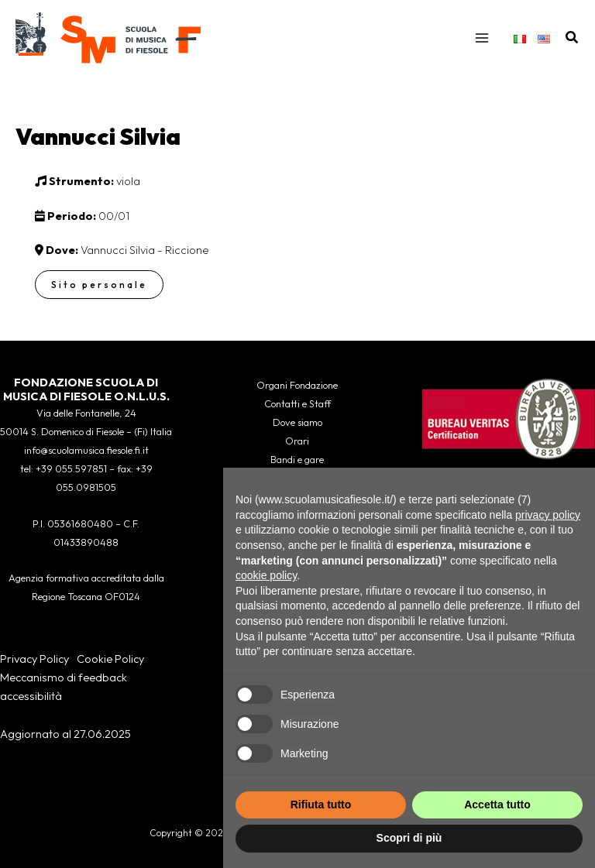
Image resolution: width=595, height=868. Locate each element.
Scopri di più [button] (409, 838)
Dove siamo (297, 422)
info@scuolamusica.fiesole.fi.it (86, 450)
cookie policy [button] (266, 575)
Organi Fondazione (297, 385)
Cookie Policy (110, 659)
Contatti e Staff (297, 403)
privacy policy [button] (548, 515)
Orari (297, 441)
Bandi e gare (297, 459)
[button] (573, 39)
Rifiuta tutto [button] (321, 805)
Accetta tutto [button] (497, 805)
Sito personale (99, 286)
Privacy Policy (34, 659)
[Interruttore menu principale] (482, 39)
